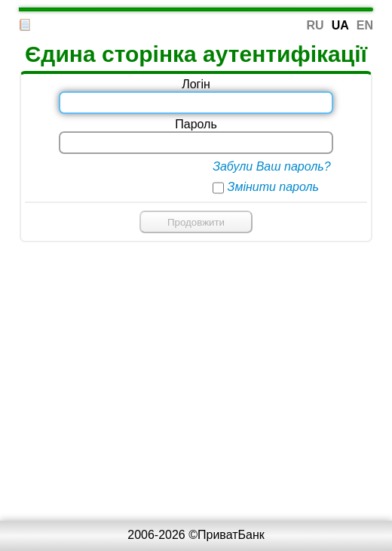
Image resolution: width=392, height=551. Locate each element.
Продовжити (196, 222)
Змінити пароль (273, 187)
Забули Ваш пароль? (271, 166)
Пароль (196, 124)
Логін (196, 84)
